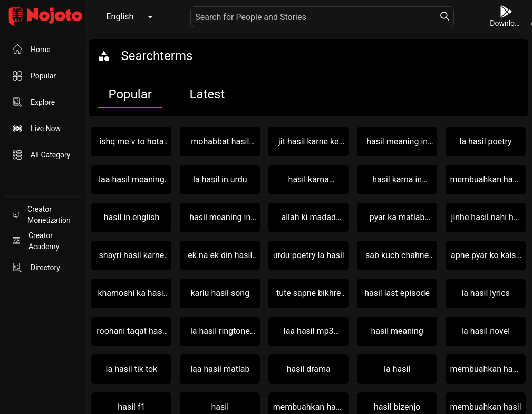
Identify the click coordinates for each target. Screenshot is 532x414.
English (120, 17)
